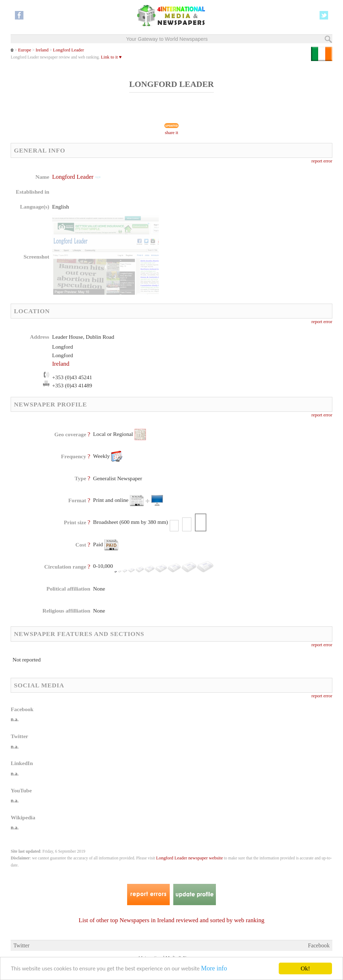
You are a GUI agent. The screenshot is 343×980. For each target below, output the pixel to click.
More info (220, 969)
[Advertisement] (229, 218)
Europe (25, 50)
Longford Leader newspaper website (189, 858)
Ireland (42, 50)
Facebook (319, 945)
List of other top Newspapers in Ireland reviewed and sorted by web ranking (171, 920)
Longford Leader (68, 50)
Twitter (21, 945)
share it (171, 133)
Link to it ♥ (111, 57)
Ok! (305, 968)
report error (322, 161)
